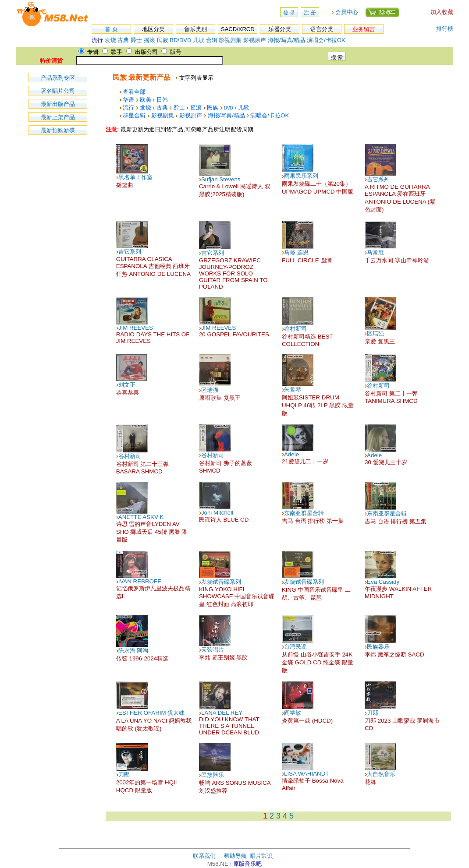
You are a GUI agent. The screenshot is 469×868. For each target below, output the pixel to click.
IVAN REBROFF (140, 581)
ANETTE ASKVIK (141, 517)
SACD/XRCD (238, 29)
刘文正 (127, 385)
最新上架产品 (58, 117)
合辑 (212, 40)
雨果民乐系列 (301, 176)
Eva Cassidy (383, 582)
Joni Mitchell (217, 513)
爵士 (136, 40)
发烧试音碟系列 (221, 582)
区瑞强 (375, 333)
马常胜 (375, 252)
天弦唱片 (213, 650)
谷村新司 (295, 329)
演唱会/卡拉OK (326, 40)
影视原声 (255, 40)
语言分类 (322, 29)
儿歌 (199, 40)
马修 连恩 (296, 252)
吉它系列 (378, 179)
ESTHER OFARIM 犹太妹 (152, 713)
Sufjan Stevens (221, 179)
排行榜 (445, 29)
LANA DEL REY (222, 713)
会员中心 (347, 12)
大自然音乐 (381, 774)
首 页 (111, 29)
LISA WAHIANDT (306, 774)
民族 (163, 40)
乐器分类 (280, 29)
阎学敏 (293, 713)
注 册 (310, 13)
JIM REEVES (136, 328)
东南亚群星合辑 (304, 513)
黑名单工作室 (135, 177)
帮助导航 (235, 856)
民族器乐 (378, 647)
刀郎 (373, 713)
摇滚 (150, 40)
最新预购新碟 (58, 130)
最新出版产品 (58, 104)
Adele (291, 454)
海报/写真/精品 (286, 40)
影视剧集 (230, 40)
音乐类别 (195, 29)
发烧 (110, 40)
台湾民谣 (295, 647)
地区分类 (153, 29)
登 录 (289, 13)
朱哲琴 (293, 390)
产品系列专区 (58, 78)
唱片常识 (261, 856)
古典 (123, 40)
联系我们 (204, 856)
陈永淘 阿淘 (133, 651)
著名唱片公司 (58, 91)
